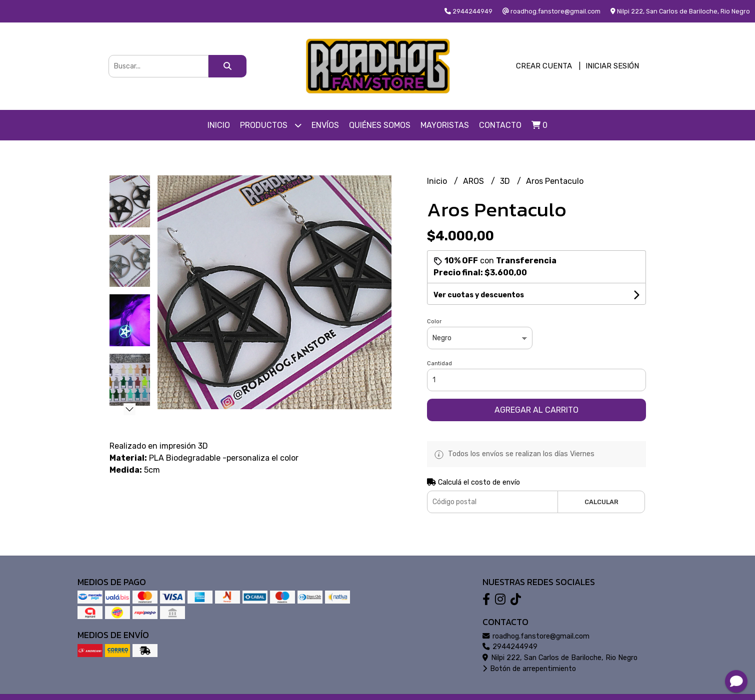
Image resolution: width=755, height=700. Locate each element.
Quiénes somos (380, 125)
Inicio (219, 125)
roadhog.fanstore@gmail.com (536, 636)
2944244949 (510, 647)
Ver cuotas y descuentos (479, 295)
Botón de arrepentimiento (529, 669)
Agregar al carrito (536, 410)
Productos (271, 125)
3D (506, 181)
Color (434, 322)
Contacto (500, 125)
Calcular (601, 502)
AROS (474, 181)
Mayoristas (445, 125)
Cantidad (439, 363)
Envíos (325, 125)
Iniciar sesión (612, 66)
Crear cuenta (544, 66)
